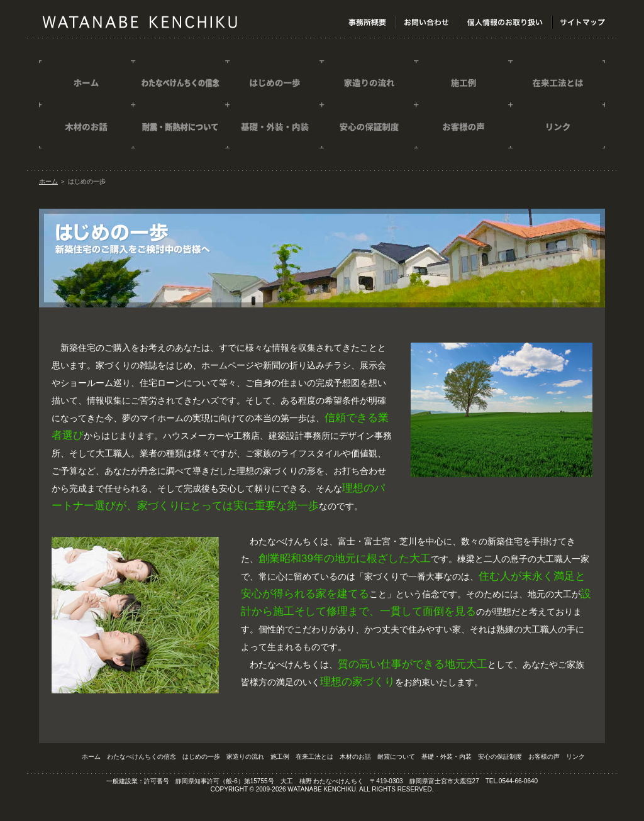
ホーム (48, 181)
